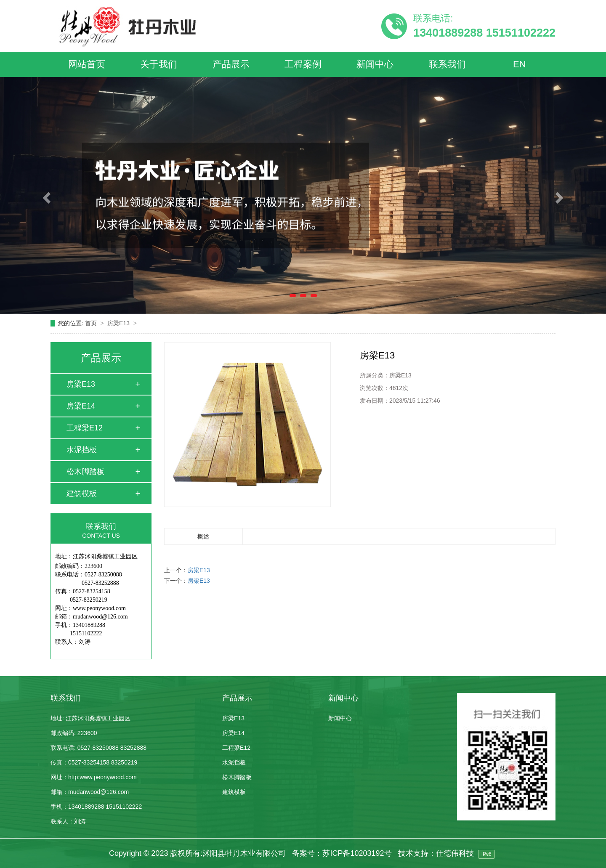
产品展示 (231, 64)
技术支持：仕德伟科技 (436, 853)
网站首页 (87, 64)
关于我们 (159, 64)
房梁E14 (81, 406)
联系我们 (447, 64)
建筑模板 (82, 494)
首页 (92, 323)
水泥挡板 (82, 450)
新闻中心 (375, 64)
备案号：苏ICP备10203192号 (342, 853)
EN (520, 64)
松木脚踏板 (85, 472)
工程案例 (303, 64)
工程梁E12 (85, 428)
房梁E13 (119, 323)
